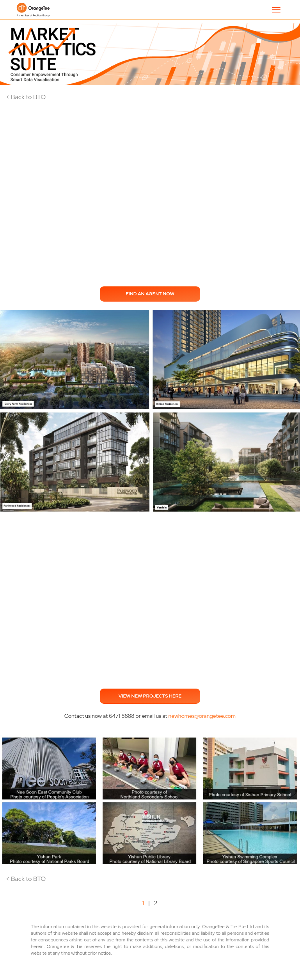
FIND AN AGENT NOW (150, 294)
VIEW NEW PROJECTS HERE (150, 696)
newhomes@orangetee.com (202, 716)
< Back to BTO (26, 97)
